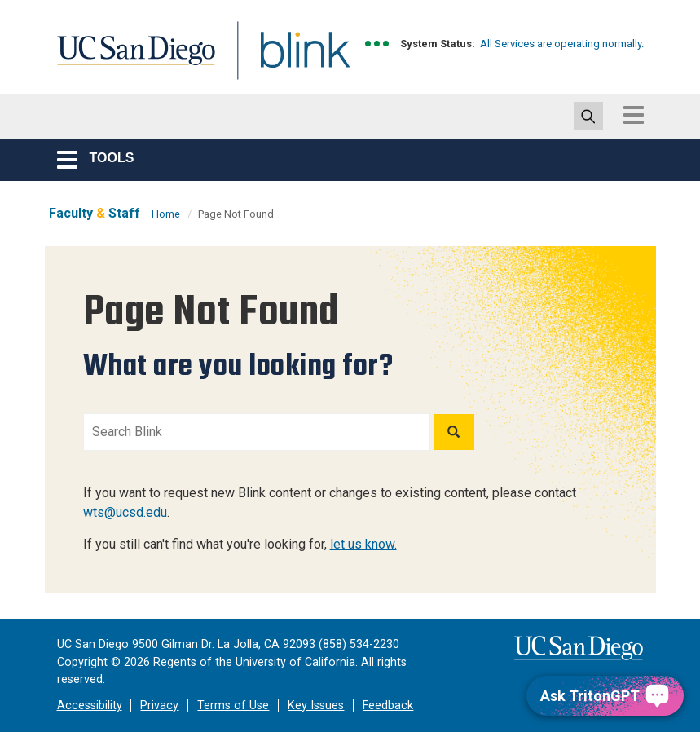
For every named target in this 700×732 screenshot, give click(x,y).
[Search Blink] (257, 432)
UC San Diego (130, 60)
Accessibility (90, 706)
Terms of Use (233, 706)
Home (166, 214)
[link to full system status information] (378, 44)
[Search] (454, 432)
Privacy (159, 706)
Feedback (388, 706)
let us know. (363, 544)
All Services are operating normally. (562, 44)
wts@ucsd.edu (125, 512)
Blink (290, 60)
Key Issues (316, 706)
